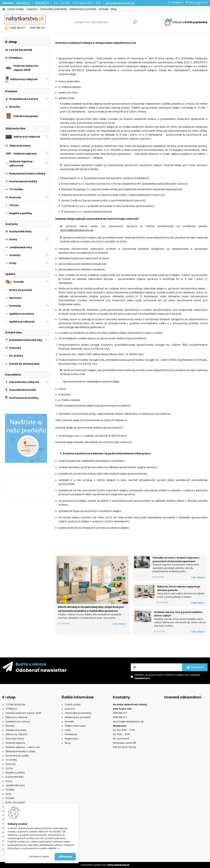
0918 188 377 (23, 3)
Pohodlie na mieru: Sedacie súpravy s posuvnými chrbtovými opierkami (176, 560)
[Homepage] (4, 9)
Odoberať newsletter (41, 670)
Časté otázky (16, 9)
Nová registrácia (198, 3)
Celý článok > (120, 624)
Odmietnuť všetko (39, 857)
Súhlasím (65, 857)
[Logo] (25, 22)
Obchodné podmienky (54, 9)
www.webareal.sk (118, 865)
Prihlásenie (177, 3)
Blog (114, 9)
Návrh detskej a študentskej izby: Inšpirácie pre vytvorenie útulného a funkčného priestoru (91, 609)
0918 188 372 (42, 3)
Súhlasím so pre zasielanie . (167, 677)
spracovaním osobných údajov (166, 675)
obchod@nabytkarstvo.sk (120, 3)
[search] (135, 23)
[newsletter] (195, 667)
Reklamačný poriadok (83, 9)
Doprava (32, 9)
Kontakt (104, 9)
